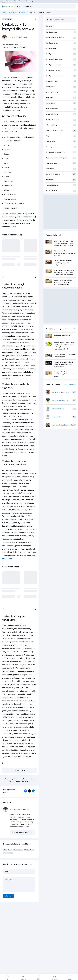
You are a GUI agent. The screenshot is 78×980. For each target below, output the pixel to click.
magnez (7, 150)
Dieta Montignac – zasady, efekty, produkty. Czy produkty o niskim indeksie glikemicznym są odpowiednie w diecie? (64, 346)
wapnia (29, 220)
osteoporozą (7, 559)
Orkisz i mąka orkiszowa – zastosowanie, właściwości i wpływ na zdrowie (64, 253)
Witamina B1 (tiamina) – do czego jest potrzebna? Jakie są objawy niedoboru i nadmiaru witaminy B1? (65, 273)
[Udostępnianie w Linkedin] (34, 791)
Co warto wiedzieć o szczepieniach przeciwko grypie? (64, 356)
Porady (11, 13)
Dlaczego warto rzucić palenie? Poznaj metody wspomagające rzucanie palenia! (63, 364)
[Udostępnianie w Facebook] (25, 791)
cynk (21, 410)
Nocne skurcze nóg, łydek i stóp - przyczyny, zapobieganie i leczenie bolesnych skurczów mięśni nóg (64, 243)
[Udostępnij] (35, 19)
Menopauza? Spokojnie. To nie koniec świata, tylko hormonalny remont (64, 374)
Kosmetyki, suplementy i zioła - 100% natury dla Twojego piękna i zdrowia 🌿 (19, 2)
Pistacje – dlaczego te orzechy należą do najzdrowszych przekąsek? (63, 263)
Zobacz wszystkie (71, 329)
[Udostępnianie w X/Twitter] (30, 791)
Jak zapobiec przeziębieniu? (62, 335)
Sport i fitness (21, 13)
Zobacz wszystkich (70, 385)
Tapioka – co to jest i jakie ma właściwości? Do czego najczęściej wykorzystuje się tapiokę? (64, 282)
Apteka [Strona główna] (4, 13)
